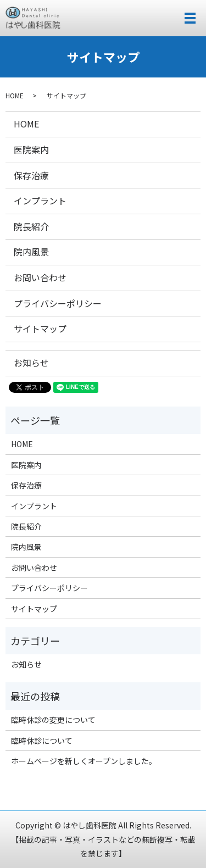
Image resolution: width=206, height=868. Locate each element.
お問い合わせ (40, 277)
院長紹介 (31, 226)
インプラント (40, 201)
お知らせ (31, 363)
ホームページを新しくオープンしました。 (84, 761)
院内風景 (31, 252)
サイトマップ (40, 329)
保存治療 (31, 175)
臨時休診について (42, 741)
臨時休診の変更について (53, 720)
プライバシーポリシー (58, 303)
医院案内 (31, 149)
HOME (15, 95)
